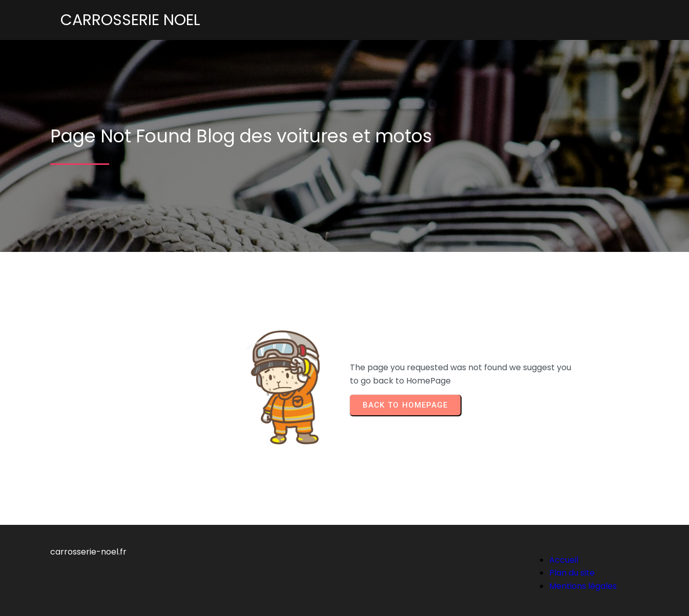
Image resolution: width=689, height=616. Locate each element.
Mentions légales (583, 586)
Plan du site (572, 573)
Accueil (564, 560)
